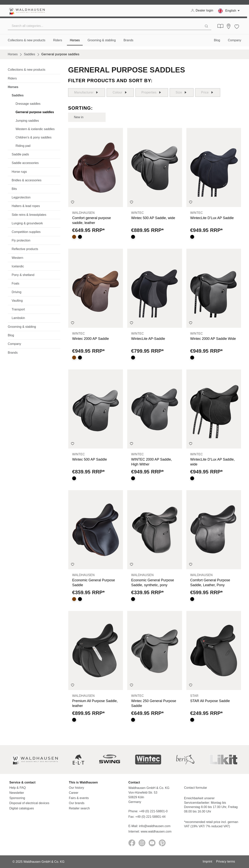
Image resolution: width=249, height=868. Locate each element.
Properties (152, 93)
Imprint (207, 861)
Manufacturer (87, 93)
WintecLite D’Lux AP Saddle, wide (213, 462)
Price (208, 93)
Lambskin (18, 318)
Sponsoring (17, 798)
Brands (13, 353)
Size (182, 93)
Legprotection (21, 197)
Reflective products (25, 249)
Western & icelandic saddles (35, 129)
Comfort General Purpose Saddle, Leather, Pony (210, 583)
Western (17, 258)
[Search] (206, 26)
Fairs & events (79, 798)
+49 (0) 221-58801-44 (151, 817)
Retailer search (79, 808)
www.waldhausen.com (156, 831)
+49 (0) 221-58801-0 (153, 811)
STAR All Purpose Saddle (210, 701)
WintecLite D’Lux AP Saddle (212, 218)
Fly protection (21, 240)
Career (74, 793)
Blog (11, 335)
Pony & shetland (23, 275)
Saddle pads (20, 154)
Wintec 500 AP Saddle (90, 459)
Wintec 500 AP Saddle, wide (153, 218)
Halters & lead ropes (26, 206)
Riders (12, 78)
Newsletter (17, 793)
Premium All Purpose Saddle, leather (95, 703)
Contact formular (196, 788)
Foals (15, 283)
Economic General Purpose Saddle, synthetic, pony (153, 583)
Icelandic (18, 266)
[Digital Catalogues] (220, 26)
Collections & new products (27, 70)
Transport (18, 309)
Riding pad (23, 146)
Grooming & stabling (22, 327)
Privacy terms (226, 861)
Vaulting (17, 301)
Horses (13, 87)
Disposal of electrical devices (29, 803)
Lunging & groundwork (27, 223)
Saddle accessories (25, 163)
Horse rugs (19, 172)
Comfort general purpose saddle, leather (92, 220)
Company (14, 344)
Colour (120, 93)
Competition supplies (26, 232)
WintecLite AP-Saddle (148, 339)
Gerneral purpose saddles (35, 112)
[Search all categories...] (105, 26)
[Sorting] (87, 117)
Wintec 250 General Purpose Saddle (154, 703)
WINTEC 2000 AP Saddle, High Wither (152, 462)
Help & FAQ (18, 788)
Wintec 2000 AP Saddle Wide (213, 339)
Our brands (77, 803)
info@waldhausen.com (155, 826)
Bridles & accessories (27, 180)
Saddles (18, 95)
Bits (14, 189)
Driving (17, 292)
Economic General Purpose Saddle (94, 583)
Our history (76, 788)
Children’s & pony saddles (34, 137)
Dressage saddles (28, 104)
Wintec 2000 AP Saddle (91, 339)
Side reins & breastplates (29, 215)
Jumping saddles (27, 121)
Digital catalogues (22, 808)
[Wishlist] (237, 26)
